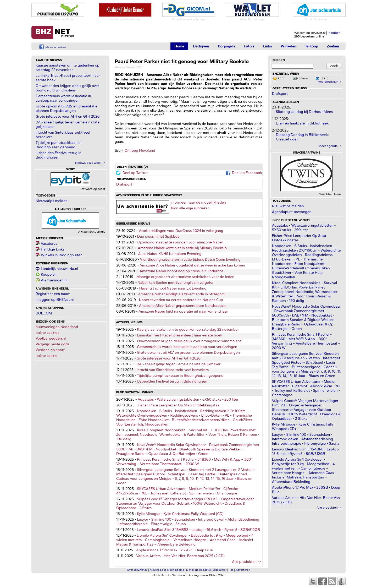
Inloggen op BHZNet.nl (55, 300)
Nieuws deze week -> (90, 163)
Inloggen (334, 33)
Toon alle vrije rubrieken (190, 208)
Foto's (249, 46)
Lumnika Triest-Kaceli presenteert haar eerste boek (180, 335)
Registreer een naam (53, 294)
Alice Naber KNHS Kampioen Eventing (170, 254)
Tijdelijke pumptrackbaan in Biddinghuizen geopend (59, 145)
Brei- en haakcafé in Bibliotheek (302, 123)
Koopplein (49, 274)
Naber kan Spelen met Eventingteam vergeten (176, 283)
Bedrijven (201, 46)
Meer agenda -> (330, 146)
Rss (231, 570)
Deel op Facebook (247, 173)
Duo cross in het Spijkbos (158, 236)
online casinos (47, 333)
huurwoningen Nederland (57, 327)
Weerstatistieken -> (330, 82)
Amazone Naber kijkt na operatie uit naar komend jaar (183, 311)
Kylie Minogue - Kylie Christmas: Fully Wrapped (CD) (180, 514)
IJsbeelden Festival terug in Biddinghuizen (59, 155)
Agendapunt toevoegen (292, 212)
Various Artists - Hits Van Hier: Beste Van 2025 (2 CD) (180, 556)
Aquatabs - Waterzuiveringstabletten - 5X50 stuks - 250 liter (188, 399)
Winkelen (289, 46)
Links (268, 46)
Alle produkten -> (246, 562)
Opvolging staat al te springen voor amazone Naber (180, 242)
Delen (122, 167)
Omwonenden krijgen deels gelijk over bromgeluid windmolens (67, 88)
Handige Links (53, 249)
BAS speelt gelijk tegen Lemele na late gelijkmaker (179, 364)
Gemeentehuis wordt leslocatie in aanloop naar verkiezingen (63, 98)
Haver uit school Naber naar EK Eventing (173, 288)
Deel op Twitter (135, 173)
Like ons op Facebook (56, 47)
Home (179, 46)
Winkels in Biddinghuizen (62, 255)
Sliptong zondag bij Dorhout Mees (304, 112)
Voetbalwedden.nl (51, 338)
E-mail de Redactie (198, 570)
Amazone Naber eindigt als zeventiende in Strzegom (182, 294)
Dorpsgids (226, 46)
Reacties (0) (138, 167)
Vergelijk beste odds (52, 344)
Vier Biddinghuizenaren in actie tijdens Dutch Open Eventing (190, 260)
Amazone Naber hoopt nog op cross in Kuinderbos (181, 271)
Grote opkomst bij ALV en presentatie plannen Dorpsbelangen (66, 108)
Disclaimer (220, 570)
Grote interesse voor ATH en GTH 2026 (68, 116)
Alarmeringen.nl (54, 280)
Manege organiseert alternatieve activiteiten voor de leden (185, 277)
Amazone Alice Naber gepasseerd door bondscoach (182, 306)
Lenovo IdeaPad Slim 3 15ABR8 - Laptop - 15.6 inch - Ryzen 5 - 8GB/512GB (198, 530)
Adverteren (243, 570)
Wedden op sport (50, 350)
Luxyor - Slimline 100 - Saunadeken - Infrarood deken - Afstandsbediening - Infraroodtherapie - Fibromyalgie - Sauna (306, 439)
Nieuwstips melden (52, 201)
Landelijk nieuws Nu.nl (59, 269)
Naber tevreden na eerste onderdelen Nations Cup (181, 300)
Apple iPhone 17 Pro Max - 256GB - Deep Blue (174, 550)
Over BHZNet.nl (137, 570)
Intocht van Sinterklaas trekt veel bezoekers (173, 370)
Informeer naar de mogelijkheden (198, 202)
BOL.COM (44, 313)
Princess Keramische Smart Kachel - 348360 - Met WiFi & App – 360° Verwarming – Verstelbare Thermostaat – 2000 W (184, 462)
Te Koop (312, 46)
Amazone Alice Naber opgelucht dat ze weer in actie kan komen (192, 265)
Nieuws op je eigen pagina (167, 570)
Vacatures (49, 244)
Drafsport (124, 184)
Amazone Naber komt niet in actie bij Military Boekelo (182, 248)
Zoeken (333, 46)
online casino (47, 356)
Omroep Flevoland (140, 151)
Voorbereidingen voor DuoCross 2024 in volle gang (181, 231)
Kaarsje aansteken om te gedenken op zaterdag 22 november (67, 68)
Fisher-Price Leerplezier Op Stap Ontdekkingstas (179, 405)
